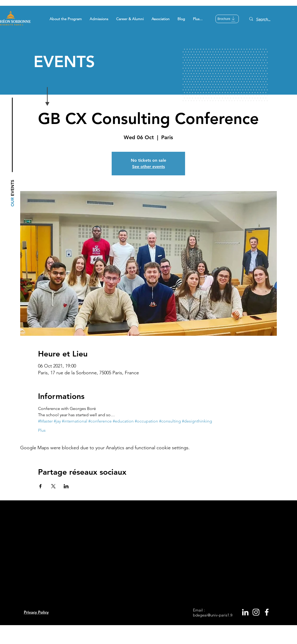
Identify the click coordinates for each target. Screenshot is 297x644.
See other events (148, 167)
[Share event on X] (53, 486)
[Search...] (267, 20)
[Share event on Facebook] (40, 486)
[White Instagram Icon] (256, 612)
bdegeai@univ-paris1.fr (213, 615)
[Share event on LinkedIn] (66, 486)
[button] (66, 19)
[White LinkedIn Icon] (245, 612)
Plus (42, 430)
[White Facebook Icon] (267, 612)
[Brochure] (227, 19)
